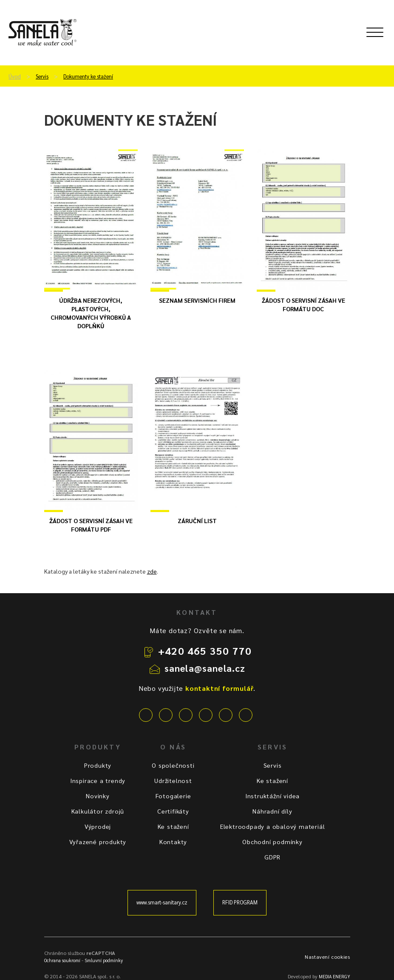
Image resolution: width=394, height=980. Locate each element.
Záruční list (197, 521)
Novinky (98, 796)
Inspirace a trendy (98, 780)
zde (152, 571)
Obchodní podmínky (272, 842)
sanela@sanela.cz (205, 668)
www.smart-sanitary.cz (162, 902)
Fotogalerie (173, 796)
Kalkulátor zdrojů (98, 811)
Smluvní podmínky (104, 960)
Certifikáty (173, 811)
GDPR (272, 857)
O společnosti (173, 765)
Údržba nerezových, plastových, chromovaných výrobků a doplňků (91, 313)
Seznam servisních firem (197, 300)
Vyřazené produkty (98, 842)
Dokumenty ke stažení (88, 76)
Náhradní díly (272, 811)
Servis (42, 76)
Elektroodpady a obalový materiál (273, 826)
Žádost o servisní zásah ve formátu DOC (303, 304)
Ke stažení (173, 826)
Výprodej (98, 826)
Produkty (98, 765)
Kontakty (173, 842)
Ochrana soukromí (62, 960)
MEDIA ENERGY (334, 976)
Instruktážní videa (272, 796)
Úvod (15, 76)
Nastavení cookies (327, 957)
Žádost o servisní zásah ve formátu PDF (91, 525)
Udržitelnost (173, 780)
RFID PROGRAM (240, 902)
